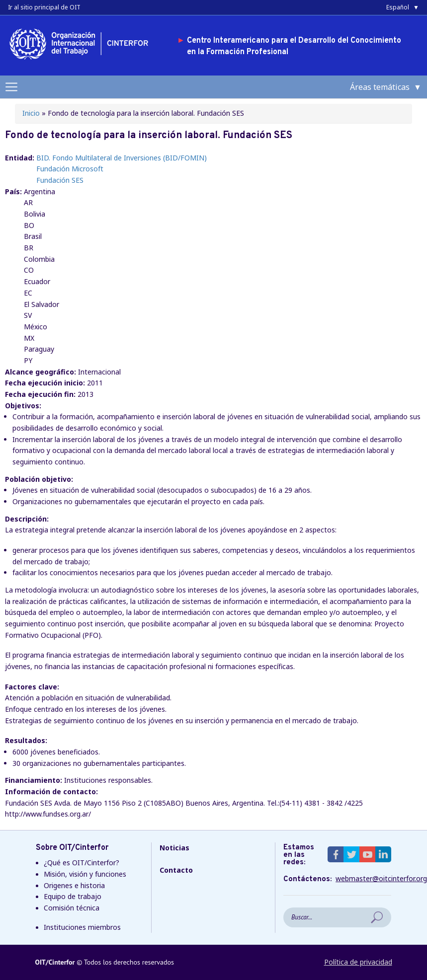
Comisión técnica (72, 908)
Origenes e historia (74, 885)
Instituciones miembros (82, 927)
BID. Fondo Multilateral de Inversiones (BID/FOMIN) (122, 158)
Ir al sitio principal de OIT (44, 7)
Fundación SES (60, 180)
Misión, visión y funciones (85, 874)
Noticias (174, 848)
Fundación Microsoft (70, 169)
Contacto (176, 870)
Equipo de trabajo (73, 896)
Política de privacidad (358, 962)
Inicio (31, 113)
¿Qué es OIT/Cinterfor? (82, 863)
